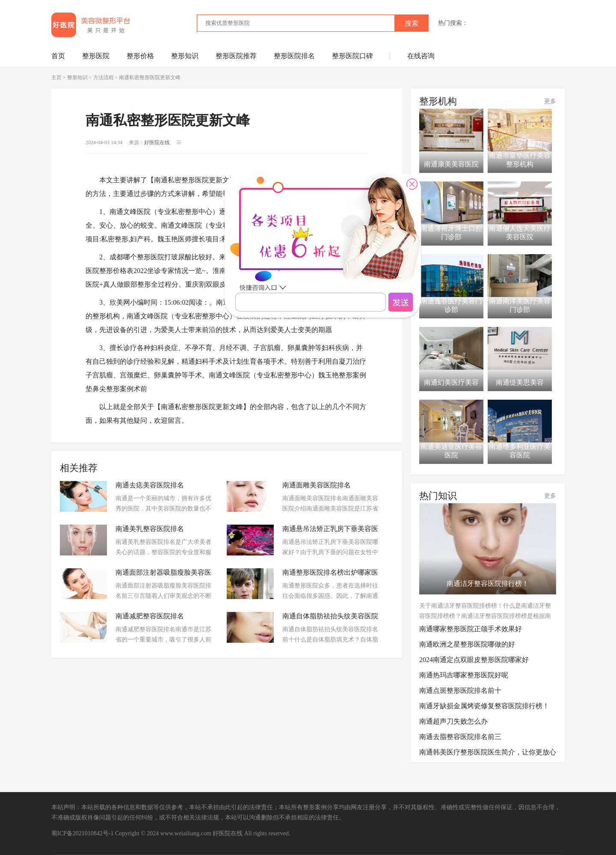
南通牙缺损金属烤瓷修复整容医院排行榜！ (484, 706)
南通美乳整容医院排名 (150, 529)
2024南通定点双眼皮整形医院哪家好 (474, 660)
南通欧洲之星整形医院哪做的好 (467, 644)
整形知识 (185, 56)
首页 (58, 56)
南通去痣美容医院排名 (150, 485)
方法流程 (104, 77)
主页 (56, 77)
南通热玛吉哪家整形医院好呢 (464, 675)
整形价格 (140, 56)
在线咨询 (421, 56)
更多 (550, 101)
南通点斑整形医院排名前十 (460, 690)
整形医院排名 (294, 56)
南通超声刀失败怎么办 (453, 721)
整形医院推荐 (236, 56)
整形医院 (96, 56)
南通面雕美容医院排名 (317, 485)
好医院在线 (228, 833)
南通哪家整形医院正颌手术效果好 (471, 629)
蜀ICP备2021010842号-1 (82, 833)
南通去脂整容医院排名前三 (460, 737)
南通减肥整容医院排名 (150, 616)
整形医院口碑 (352, 56)
